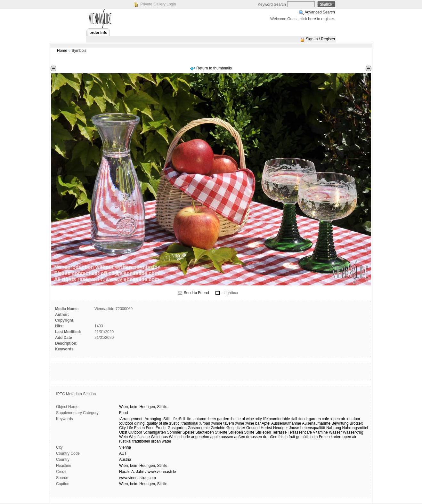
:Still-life (184, 419)
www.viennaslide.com (138, 478)
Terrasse (280, 432)
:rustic (174, 423)
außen (239, 437)
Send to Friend (196, 293)
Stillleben (263, 432)
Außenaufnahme (316, 423)
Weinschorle (179, 437)
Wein (123, 437)
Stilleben (236, 432)
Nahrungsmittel (355, 428)
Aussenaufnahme (286, 423)
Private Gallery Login (158, 4)
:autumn (199, 419)
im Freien (322, 437)
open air (349, 437)
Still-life (221, 432)
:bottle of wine (242, 419)
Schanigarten (154, 432)
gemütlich (304, 437)
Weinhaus (159, 437)
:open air (338, 419)
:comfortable (280, 419)
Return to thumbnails (214, 68)
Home (62, 51)
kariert (336, 437)
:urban (205, 423)
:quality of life (157, 423)
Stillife (162, 407)
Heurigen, (148, 407)
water (166, 441)
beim (134, 407)
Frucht (161, 428)
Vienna (125, 447)
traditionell (141, 441)
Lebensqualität (313, 428)
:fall (294, 419)
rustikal (125, 441)
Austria (125, 460)
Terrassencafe (300, 432)
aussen (227, 437)
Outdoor (135, 432)
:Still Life (170, 419)
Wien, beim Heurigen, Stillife (143, 466)
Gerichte (218, 428)
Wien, (124, 407)
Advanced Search (320, 12)
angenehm (200, 437)
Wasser (335, 432)
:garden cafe (318, 419)
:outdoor (353, 419)
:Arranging (152, 419)
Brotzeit (356, 423)
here (312, 19)
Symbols (79, 51)
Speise (188, 432)
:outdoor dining (132, 423)
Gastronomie (199, 428)
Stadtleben (204, 432)
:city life (261, 419)
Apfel (266, 423)
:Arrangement (131, 419)
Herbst (266, 428)
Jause (294, 428)
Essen (139, 428)
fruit (292, 437)
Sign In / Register (321, 39)
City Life (126, 428)
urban (156, 441)
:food (302, 419)
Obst (123, 432)
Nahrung (334, 428)
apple (215, 437)
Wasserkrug (353, 432)
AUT (123, 453)
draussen (254, 437)
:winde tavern (223, 423)
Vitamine (320, 432)
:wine (239, 423)
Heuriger (280, 428)
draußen (270, 437)
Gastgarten (177, 428)
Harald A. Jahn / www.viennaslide (147, 472)
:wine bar (253, 423)
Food (123, 413)
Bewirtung (340, 423)
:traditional (189, 423)
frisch (283, 437)
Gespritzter (236, 428)
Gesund (253, 428)
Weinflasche (139, 437)
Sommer (174, 432)
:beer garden (218, 419)
